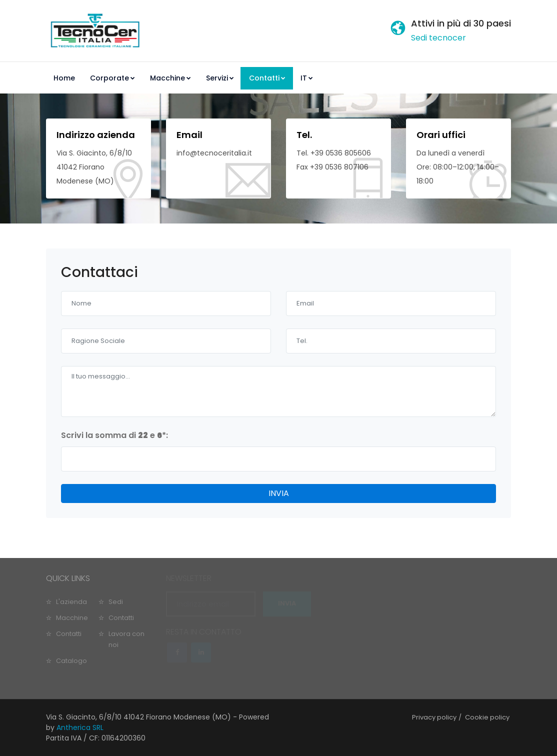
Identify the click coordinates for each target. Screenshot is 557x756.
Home (64, 78)
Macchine (170, 78)
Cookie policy (487, 717)
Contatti (267, 78)
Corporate (112, 78)
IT (307, 78)
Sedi (116, 602)
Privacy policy (434, 717)
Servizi (220, 78)
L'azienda (71, 602)
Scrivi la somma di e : (114, 435)
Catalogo (71, 661)
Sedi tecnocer (438, 38)
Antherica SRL (80, 727)
